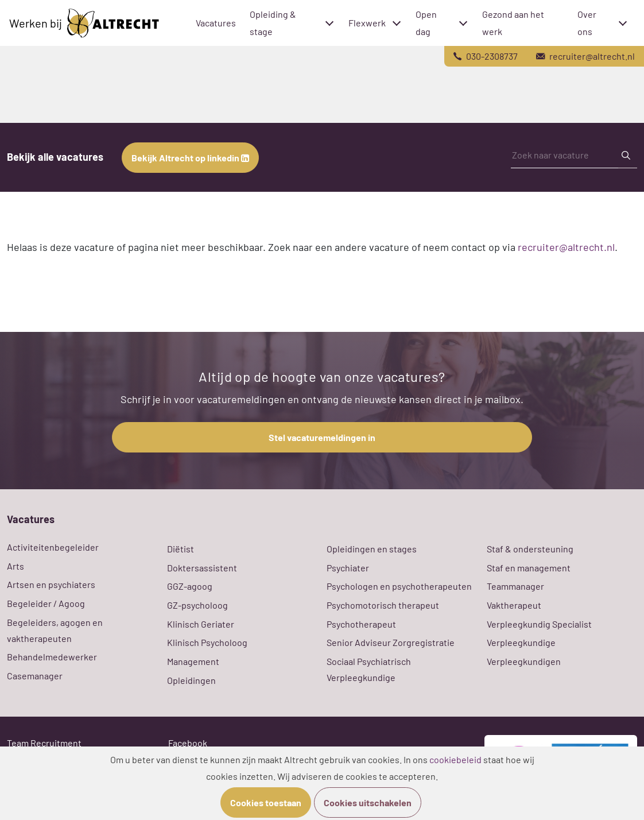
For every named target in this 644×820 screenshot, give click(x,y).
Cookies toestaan (266, 802)
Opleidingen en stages (372, 549)
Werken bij (84, 23)
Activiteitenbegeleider (53, 547)
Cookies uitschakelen (368, 802)
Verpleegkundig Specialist (539, 624)
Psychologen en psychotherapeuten (399, 586)
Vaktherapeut (514, 605)
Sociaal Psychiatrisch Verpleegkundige (369, 669)
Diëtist (181, 549)
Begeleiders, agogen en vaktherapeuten (55, 630)
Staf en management (529, 568)
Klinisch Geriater (201, 624)
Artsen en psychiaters (51, 584)
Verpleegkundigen (524, 661)
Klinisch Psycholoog (207, 642)
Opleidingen (191, 680)
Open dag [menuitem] (426, 23)
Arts (15, 566)
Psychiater (348, 568)
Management (193, 661)
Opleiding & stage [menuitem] (273, 23)
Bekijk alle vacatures (55, 157)
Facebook (188, 743)
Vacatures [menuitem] (216, 23)
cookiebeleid (455, 759)
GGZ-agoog (190, 586)
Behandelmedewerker (52, 657)
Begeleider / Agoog (46, 603)
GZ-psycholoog (197, 605)
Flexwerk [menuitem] (367, 23)
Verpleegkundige (521, 642)
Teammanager (515, 586)
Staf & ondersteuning (530, 549)
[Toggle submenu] (329, 23)
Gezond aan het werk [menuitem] (513, 23)
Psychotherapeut (361, 624)
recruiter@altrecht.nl (566, 247)
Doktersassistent (202, 568)
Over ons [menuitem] (587, 23)
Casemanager (35, 676)
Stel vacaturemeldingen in (322, 437)
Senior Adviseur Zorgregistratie (391, 642)
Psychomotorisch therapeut (383, 605)
